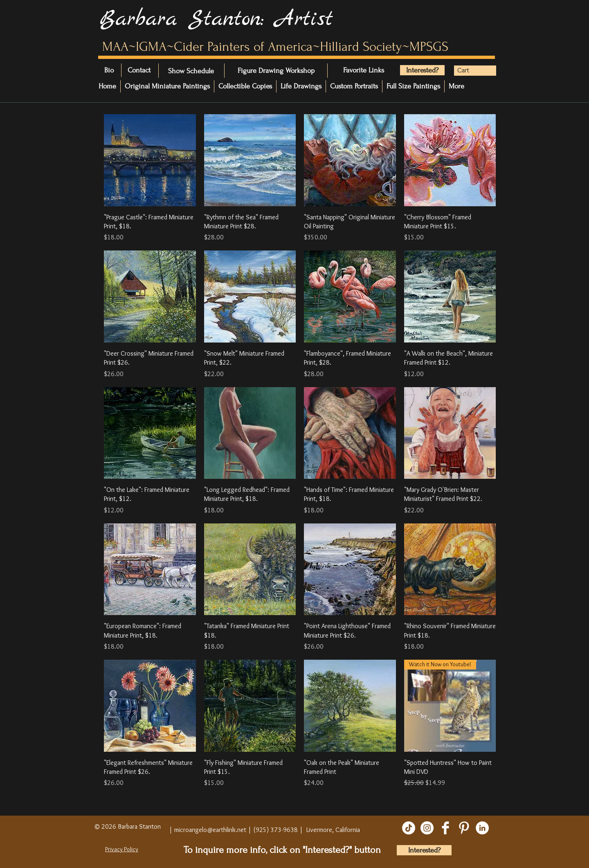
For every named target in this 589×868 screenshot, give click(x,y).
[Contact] (151, 70)
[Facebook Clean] (445, 828)
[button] (470, 70)
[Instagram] (427, 828)
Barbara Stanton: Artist (216, 19)
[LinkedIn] (482, 828)
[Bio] (113, 70)
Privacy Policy (122, 849)
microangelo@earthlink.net (210, 830)
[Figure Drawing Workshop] (276, 71)
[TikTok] (409, 828)
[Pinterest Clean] (464, 828)
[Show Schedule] (191, 71)
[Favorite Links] (368, 70)
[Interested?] (422, 70)
